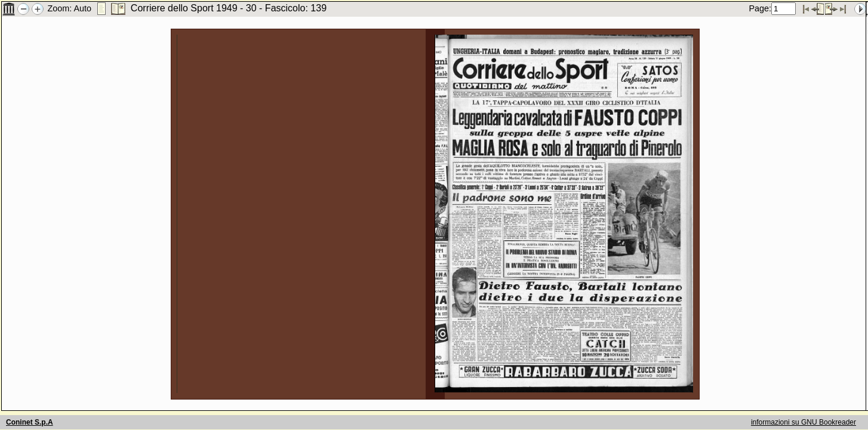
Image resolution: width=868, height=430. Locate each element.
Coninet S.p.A (30, 422)
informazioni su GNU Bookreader (804, 422)
